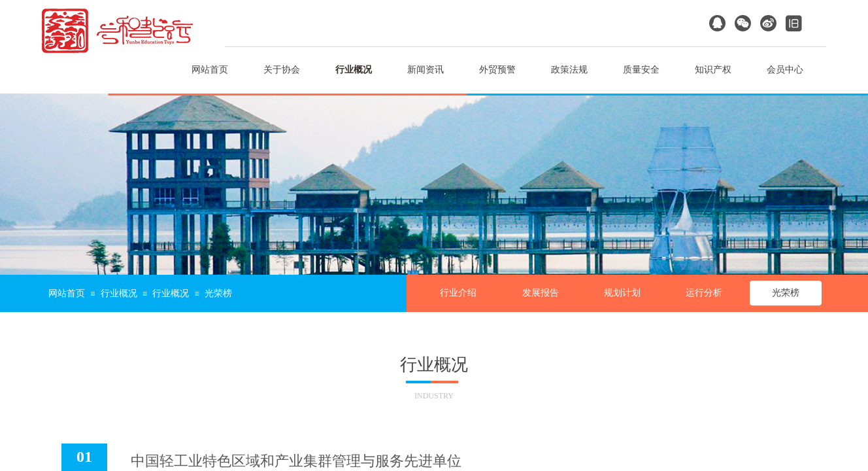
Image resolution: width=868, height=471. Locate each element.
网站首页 (210, 70)
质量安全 (641, 70)
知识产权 (713, 70)
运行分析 (704, 293)
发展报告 (541, 293)
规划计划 (622, 293)
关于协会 (282, 70)
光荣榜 (786, 293)
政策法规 (569, 70)
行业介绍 (458, 293)
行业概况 (354, 70)
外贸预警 (497, 70)
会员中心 (785, 70)
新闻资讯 (426, 70)
